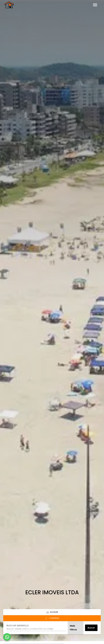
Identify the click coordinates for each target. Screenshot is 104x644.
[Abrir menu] (95, 5)
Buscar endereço (18, 626)
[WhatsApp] (7, 637)
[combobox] (36, 628)
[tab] (52, 612)
